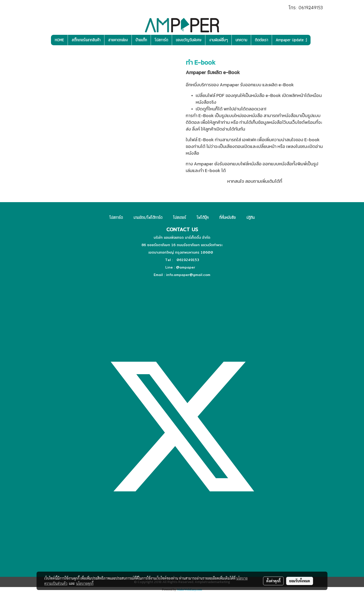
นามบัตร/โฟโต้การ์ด (148, 217)
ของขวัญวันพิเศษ (189, 40)
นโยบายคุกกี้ (85, 583)
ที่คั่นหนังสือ (227, 217)
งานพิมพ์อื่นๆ (218, 40)
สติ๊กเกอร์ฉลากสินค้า (86, 40)
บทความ (241, 40)
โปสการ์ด (161, 40)
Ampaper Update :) (291, 40)
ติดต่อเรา (261, 40)
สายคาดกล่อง (118, 40)
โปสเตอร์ (180, 217)
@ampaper (186, 267)
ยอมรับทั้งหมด (300, 581)
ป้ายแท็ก (141, 40)
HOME (59, 40)
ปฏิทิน (250, 217)
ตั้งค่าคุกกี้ (273, 581)
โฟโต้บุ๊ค (203, 217)
